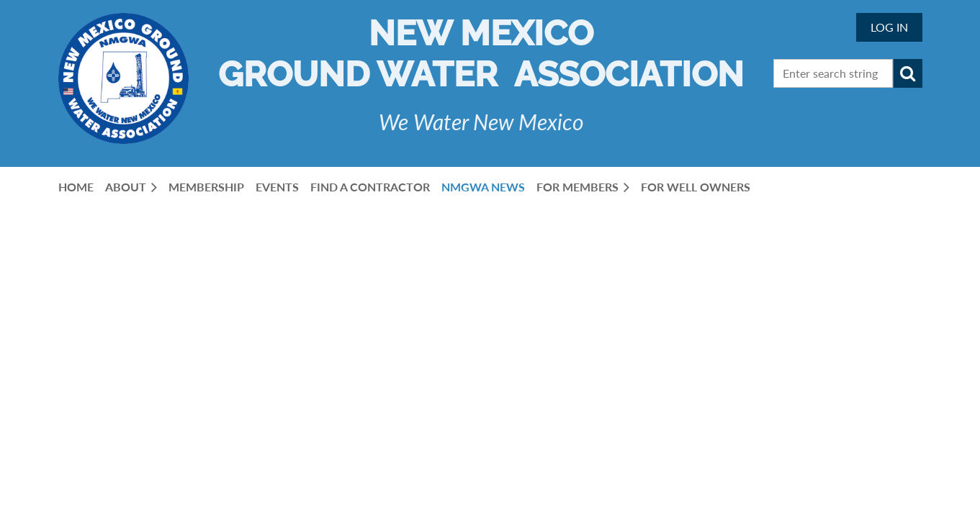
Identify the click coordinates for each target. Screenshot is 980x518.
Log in (889, 27)
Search (908, 73)
